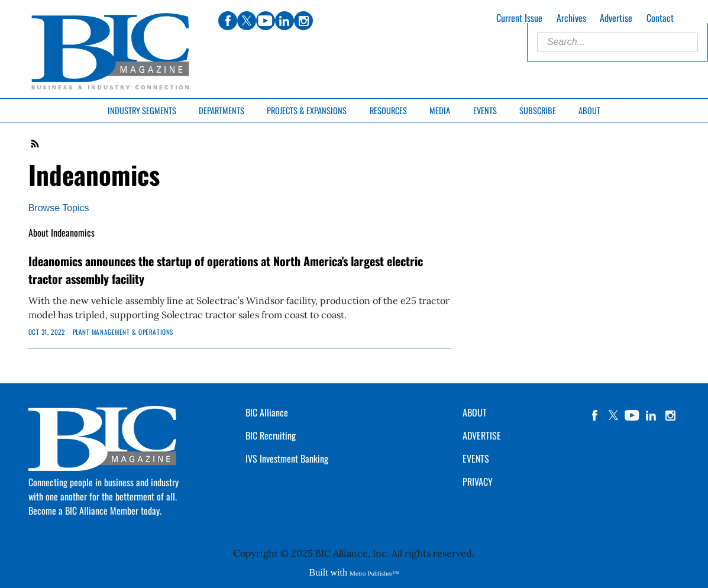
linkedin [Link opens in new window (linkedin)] (285, 21)
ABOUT (475, 412)
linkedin (651, 415)
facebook (594, 415)
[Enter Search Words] (618, 42)
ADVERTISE (482, 435)
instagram (670, 415)
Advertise (616, 18)
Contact (660, 18)
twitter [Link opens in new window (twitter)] (247, 21)
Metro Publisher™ (374, 573)
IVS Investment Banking (287, 458)
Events (485, 110)
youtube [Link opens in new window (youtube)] (266, 21)
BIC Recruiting (271, 435)
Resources (388, 110)
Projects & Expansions (307, 110)
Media (440, 110)
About (589, 110)
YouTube (632, 415)
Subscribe (538, 110)
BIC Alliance (267, 412)
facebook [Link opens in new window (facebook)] (228, 21)
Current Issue (519, 18)
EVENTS (476, 458)
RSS (35, 144)
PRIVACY (478, 482)
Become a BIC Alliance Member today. (95, 511)
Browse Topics (59, 208)
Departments (222, 110)
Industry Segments (142, 110)
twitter (613, 415)
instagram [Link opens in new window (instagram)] (303, 21)
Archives (571, 18)
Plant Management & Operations (123, 332)
